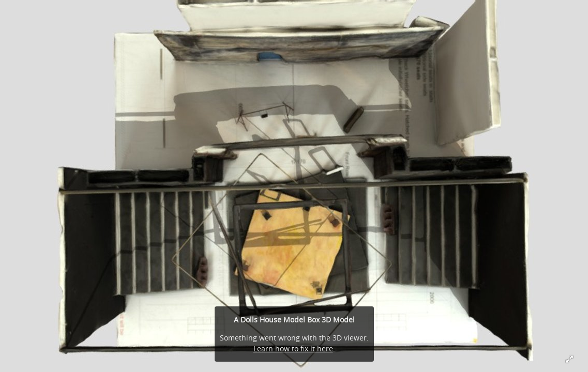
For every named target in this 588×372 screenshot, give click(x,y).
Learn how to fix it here (293, 348)
